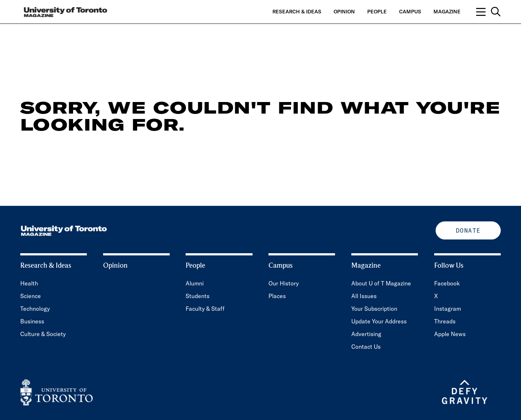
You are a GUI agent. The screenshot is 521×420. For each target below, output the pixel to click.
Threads (445, 321)
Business (32, 321)
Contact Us (366, 347)
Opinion (344, 12)
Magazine (447, 12)
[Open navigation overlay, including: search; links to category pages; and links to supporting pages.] (488, 12)
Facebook (447, 283)
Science (31, 296)
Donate (468, 230)
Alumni (195, 283)
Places (277, 296)
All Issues (364, 296)
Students (198, 296)
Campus (410, 12)
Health (29, 283)
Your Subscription (374, 309)
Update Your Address (379, 321)
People (377, 12)
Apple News (450, 334)
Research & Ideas (297, 12)
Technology (35, 309)
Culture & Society (43, 334)
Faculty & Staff (205, 309)
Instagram (448, 309)
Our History (284, 283)
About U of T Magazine (381, 283)
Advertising (366, 334)
